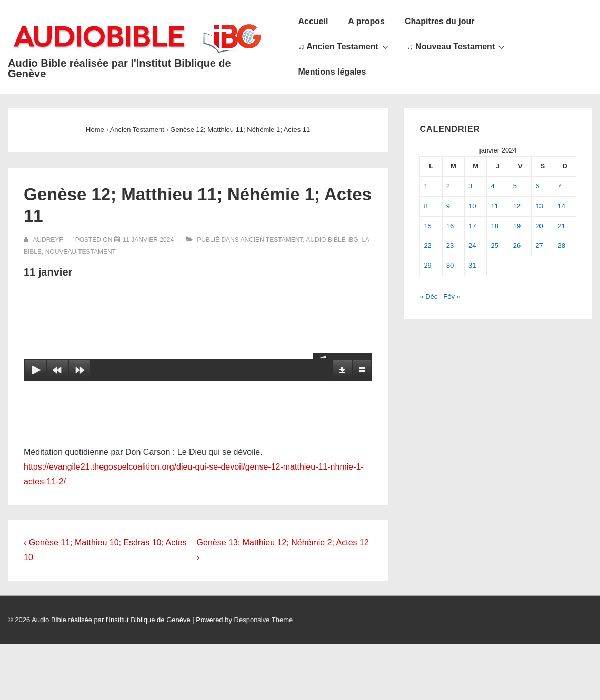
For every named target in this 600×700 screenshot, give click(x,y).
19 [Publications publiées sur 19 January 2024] (517, 226)
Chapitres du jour (439, 21)
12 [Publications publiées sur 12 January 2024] (517, 206)
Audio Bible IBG (332, 240)
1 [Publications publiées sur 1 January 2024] (426, 186)
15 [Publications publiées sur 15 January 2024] (427, 226)
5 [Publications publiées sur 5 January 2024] (515, 186)
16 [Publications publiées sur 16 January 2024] (450, 226)
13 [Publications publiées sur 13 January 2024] (539, 206)
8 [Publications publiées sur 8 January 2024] (426, 206)
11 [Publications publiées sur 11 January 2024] (494, 206)
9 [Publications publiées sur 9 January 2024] (448, 206)
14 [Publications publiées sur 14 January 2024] (562, 206)
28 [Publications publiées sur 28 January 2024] (562, 245)
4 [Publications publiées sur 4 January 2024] (492, 186)
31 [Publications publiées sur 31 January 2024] (472, 265)
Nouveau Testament (81, 252)
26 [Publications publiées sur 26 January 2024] (517, 245)
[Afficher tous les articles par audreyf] (44, 240)
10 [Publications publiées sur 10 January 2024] (472, 206)
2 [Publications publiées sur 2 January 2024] (448, 186)
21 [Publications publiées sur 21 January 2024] (562, 226)
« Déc (428, 296)
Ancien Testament (271, 240)
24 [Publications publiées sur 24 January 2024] (472, 245)
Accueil (313, 21)
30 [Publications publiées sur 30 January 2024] (450, 265)
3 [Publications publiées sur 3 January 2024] (470, 186)
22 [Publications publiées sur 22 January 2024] (427, 245)
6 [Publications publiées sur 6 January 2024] (537, 186)
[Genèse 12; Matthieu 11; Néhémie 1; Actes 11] (148, 240)
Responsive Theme (264, 620)
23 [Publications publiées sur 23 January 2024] (450, 245)
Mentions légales (332, 72)
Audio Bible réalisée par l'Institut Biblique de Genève (119, 68)
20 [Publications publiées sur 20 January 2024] (539, 226)
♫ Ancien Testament (344, 46)
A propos (366, 21)
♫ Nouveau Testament (457, 46)
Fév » (452, 296)
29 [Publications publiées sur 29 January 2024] (427, 265)
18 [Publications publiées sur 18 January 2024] (494, 226)
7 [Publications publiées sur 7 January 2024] (560, 186)
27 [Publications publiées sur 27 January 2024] (539, 245)
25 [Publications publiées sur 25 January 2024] (494, 245)
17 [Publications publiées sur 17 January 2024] (472, 226)
